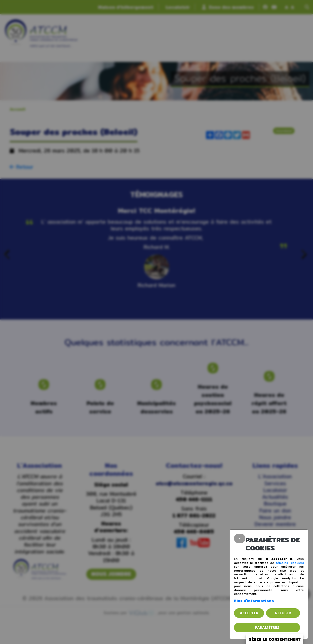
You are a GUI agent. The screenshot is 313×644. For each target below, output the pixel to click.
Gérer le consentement (274, 639)
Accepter (249, 613)
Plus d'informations (254, 601)
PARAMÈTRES (267, 627)
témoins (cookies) (290, 563)
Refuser (283, 613)
